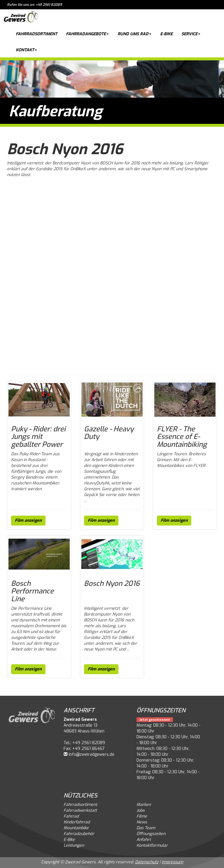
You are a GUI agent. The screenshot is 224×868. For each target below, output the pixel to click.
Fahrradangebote (87, 34)
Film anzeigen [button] (28, 520)
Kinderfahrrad (77, 822)
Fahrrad (71, 816)
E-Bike (166, 34)
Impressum (173, 862)
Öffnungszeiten (151, 834)
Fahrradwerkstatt (80, 810)
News (142, 822)
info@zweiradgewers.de (92, 754)
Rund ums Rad (134, 34)
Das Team (146, 828)
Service (191, 34)
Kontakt (26, 50)
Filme (142, 816)
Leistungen (74, 845)
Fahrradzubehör (79, 834)
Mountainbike (76, 828)
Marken (144, 805)
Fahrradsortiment (36, 34)
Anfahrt (144, 840)
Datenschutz (147, 862)
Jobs (141, 810)
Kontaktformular (152, 845)
